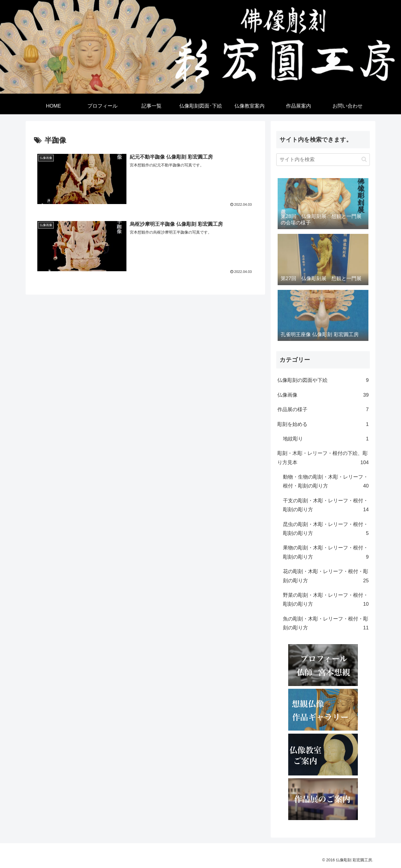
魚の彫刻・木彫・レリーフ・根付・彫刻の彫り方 (326, 624)
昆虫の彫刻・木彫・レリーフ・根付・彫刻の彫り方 (326, 530)
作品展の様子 (323, 409)
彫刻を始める (323, 424)
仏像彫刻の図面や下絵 (323, 380)
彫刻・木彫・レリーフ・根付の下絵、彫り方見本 (323, 459)
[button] (364, 159)
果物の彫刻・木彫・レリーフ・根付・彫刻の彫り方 (326, 553)
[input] (323, 160)
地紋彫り (326, 439)
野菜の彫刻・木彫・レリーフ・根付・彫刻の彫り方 (326, 601)
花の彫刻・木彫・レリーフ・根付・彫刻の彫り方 (326, 577)
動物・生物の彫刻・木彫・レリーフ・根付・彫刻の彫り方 (326, 482)
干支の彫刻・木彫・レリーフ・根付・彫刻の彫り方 (326, 506)
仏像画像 (323, 395)
